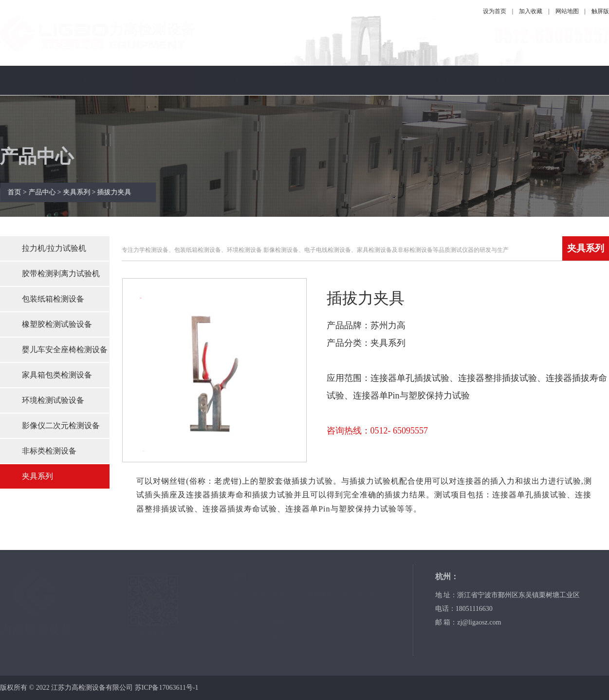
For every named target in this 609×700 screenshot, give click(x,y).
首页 (18, 192)
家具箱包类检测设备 (57, 375)
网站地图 (567, 11)
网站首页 (31, 80)
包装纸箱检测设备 (53, 299)
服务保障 (369, 80)
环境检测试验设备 (53, 400)
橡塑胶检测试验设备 (57, 324)
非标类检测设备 (49, 451)
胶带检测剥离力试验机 (61, 274)
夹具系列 (37, 476)
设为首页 (495, 11)
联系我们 (572, 80)
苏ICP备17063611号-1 (167, 688)
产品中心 (166, 80)
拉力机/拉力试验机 (54, 248)
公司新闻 (234, 80)
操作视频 (437, 80)
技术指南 (302, 80)
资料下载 (505, 80)
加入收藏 (531, 11)
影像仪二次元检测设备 (61, 426)
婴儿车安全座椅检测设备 (65, 350)
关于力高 (99, 80)
